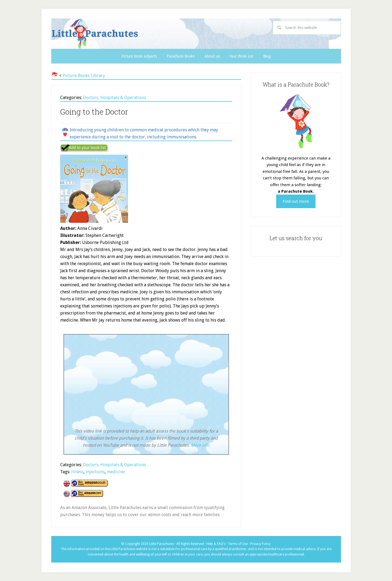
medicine (116, 472)
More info (200, 445)
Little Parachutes (141, 34)
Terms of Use (238, 544)
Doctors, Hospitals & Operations (114, 98)
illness (77, 472)
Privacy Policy (260, 544)
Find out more (296, 201)
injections (95, 472)
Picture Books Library (84, 76)
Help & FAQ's (216, 544)
